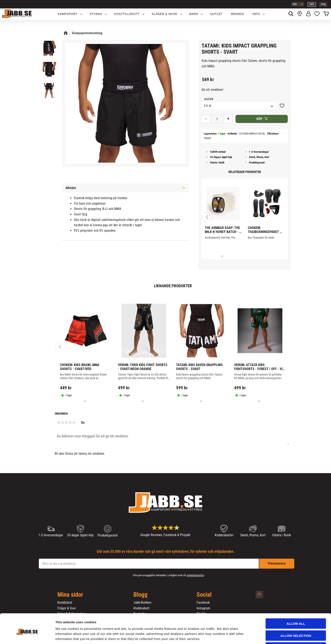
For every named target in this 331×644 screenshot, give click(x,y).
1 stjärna (59, 422)
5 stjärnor (74, 422)
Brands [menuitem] (237, 14)
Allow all (296, 607)
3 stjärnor (66, 422)
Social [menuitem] (204, 595)
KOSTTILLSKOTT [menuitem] (127, 14)
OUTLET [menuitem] (216, 14)
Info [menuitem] (256, 14)
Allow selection (296, 619)
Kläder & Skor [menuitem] (164, 14)
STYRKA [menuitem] (96, 14)
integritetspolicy (195, 575)
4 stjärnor (70, 422)
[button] (317, 14)
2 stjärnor (62, 422)
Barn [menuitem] (194, 14)
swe (312, 4)
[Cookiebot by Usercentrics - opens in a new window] (27, 636)
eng (323, 4)
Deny (296, 631)
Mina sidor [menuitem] (70, 595)
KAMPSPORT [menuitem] (68, 14)
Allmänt (71, 188)
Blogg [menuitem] (140, 595)
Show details (221, 636)
